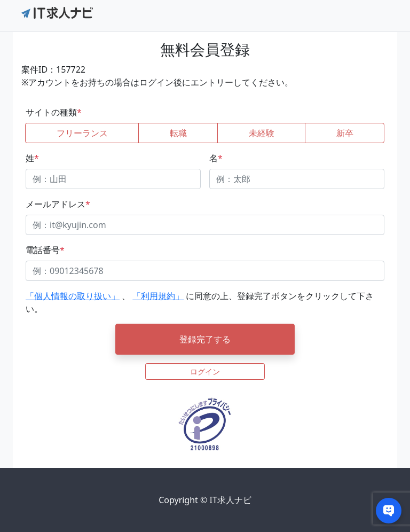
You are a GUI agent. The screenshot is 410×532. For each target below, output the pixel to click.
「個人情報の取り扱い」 (73, 296)
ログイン (205, 371)
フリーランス (82, 133)
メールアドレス (58, 204)
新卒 (345, 133)
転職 (178, 133)
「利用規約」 (158, 296)
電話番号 (45, 250)
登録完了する (205, 339)
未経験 (262, 133)
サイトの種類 (54, 112)
